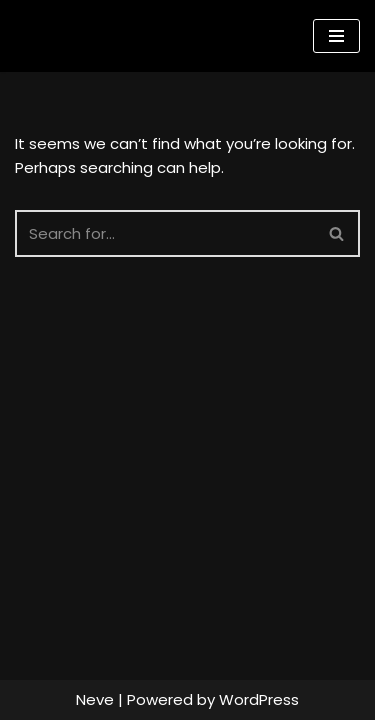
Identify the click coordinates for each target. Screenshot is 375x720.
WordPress (259, 699)
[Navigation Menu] (336, 36)
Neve (95, 699)
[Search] (165, 233)
